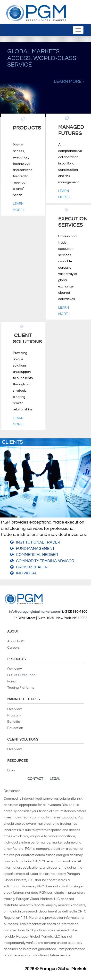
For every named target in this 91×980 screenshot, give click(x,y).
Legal (55, 779)
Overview (15, 669)
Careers (13, 648)
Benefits (14, 722)
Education (15, 728)
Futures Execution (21, 675)
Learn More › (69, 81)
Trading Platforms (21, 688)
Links (11, 770)
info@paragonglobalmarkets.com (34, 612)
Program (14, 715)
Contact (35, 779)
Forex (12, 681)
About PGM (16, 641)
